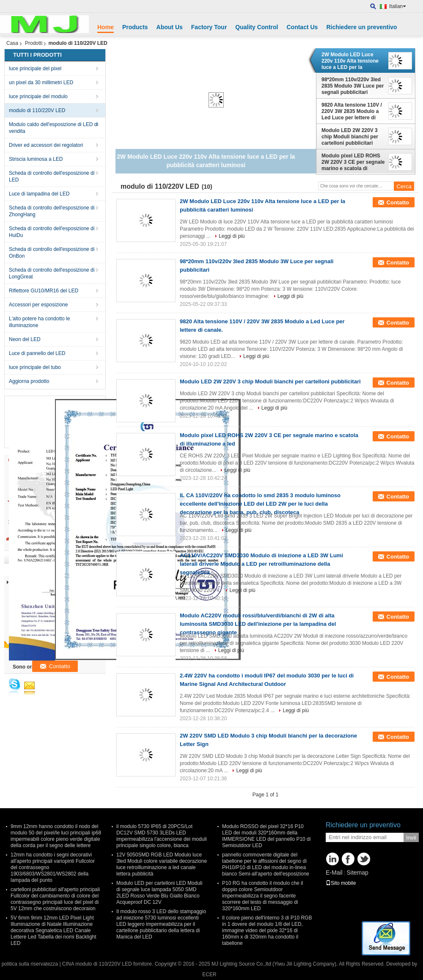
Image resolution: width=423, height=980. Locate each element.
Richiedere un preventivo (361, 27)
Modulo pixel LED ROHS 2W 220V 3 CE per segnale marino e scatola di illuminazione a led (353, 162)
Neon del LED (25, 339)
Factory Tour (209, 27)
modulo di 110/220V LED (37, 110)
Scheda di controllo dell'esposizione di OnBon (52, 253)
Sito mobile (341, 883)
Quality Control (257, 27)
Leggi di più (232, 236)
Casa (12, 43)
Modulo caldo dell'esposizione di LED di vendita (54, 128)
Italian (398, 6)
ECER (209, 974)
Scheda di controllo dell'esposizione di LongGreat (52, 273)
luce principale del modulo (38, 96)
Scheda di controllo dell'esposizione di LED (52, 176)
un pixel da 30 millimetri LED (41, 83)
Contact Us (302, 27)
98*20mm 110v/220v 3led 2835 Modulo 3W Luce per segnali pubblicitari (353, 86)
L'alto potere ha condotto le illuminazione (39, 322)
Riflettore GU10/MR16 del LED (44, 291)
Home (106, 27)
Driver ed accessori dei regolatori (46, 145)
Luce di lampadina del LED (39, 194)
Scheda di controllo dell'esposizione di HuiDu (52, 232)
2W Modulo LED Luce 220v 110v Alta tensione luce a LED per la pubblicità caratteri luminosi (350, 61)
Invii (411, 838)
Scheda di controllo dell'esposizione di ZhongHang (52, 211)
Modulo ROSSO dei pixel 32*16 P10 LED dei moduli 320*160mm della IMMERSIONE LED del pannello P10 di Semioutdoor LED (266, 836)
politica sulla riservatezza (30, 964)
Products (135, 27)
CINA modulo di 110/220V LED (97, 964)
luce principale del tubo (35, 367)
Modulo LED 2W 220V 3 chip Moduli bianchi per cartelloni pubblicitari (350, 137)
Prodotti (34, 43)
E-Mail (334, 873)
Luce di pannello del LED (37, 353)
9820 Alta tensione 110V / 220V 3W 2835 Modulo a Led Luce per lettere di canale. (352, 111)
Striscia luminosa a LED (36, 159)
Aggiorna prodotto (29, 381)
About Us (170, 27)
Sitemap (357, 873)
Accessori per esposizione (38, 305)
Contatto (398, 202)
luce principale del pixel (35, 69)
